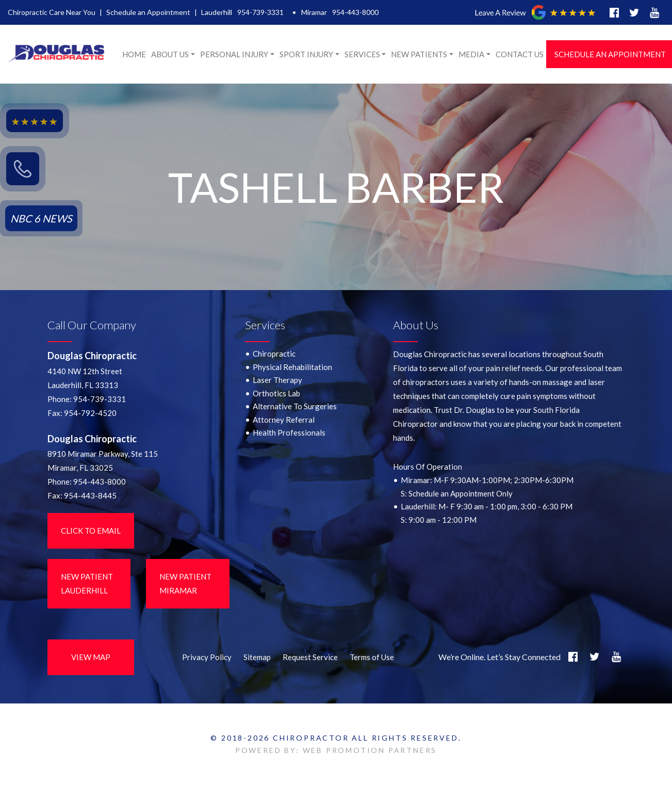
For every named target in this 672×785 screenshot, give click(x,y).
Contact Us (520, 54)
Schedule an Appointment (148, 12)
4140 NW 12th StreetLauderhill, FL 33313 (85, 378)
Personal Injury (234, 54)
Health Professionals (289, 432)
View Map (91, 657)
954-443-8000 (355, 12)
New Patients (419, 54)
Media (471, 54)
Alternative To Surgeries (295, 406)
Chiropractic (274, 354)
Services (362, 54)
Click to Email (91, 531)
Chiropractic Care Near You (52, 12)
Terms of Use (372, 657)
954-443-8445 (90, 495)
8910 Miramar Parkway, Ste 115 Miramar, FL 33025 (103, 461)
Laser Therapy (277, 380)
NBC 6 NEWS (41, 218)
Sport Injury (306, 54)
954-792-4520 (90, 413)
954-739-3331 (260, 12)
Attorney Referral (284, 420)
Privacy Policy (207, 657)
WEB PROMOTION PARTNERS (370, 750)
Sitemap (257, 657)
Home (134, 54)
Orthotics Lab (276, 393)
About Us (170, 54)
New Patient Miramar (185, 583)
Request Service (310, 657)
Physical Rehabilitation (292, 367)
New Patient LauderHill (87, 583)
